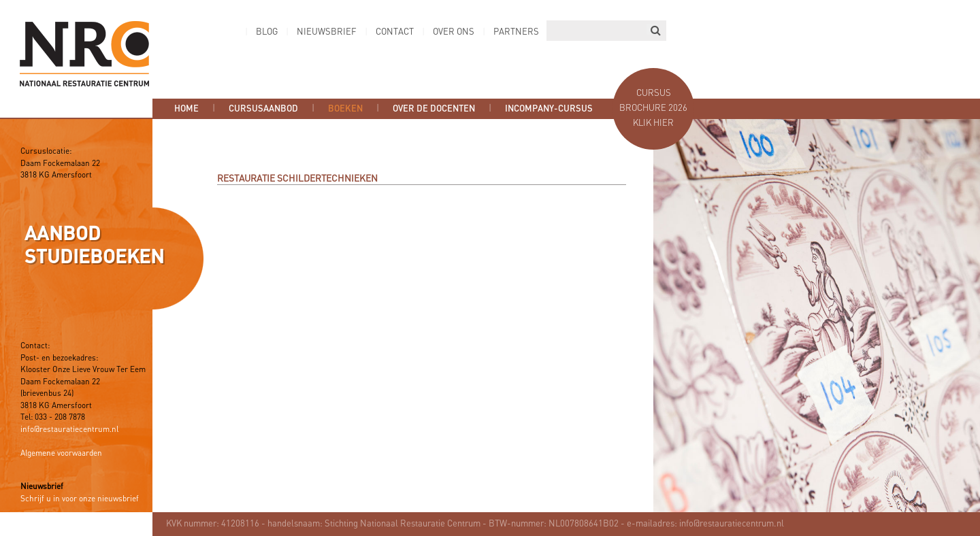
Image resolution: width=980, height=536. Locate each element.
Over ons (454, 32)
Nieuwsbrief (327, 32)
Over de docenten (434, 109)
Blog (267, 32)
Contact (395, 32)
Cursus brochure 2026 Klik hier (653, 108)
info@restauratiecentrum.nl (69, 430)
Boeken (345, 109)
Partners (516, 32)
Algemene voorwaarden (61, 454)
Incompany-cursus (549, 109)
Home (186, 109)
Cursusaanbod (263, 109)
